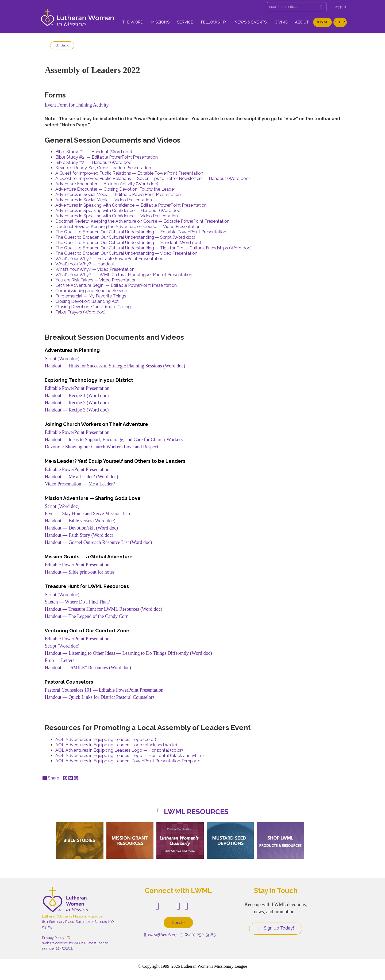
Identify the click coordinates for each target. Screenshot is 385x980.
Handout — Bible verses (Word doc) (80, 521)
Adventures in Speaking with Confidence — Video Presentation (117, 216)
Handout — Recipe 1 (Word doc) (77, 395)
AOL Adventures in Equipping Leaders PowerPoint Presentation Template (128, 761)
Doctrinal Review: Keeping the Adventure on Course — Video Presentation (128, 227)
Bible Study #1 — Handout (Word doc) (94, 152)
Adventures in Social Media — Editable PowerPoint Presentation (118, 195)
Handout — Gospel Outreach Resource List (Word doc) (98, 542)
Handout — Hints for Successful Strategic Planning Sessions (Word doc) (115, 366)
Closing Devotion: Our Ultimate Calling (93, 307)
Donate (323, 22)
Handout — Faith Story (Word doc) (79, 535)
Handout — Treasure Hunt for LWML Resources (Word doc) (103, 609)
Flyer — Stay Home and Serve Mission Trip (87, 513)
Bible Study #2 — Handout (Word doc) (94, 162)
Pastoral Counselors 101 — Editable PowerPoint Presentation (104, 690)
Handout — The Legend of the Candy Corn (87, 616)
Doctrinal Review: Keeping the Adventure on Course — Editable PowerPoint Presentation (142, 221)
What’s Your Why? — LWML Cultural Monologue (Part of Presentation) (124, 275)
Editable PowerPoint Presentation (77, 388)
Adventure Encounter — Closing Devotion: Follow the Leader (115, 189)
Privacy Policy (53, 938)
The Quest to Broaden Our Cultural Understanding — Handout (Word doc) (128, 243)
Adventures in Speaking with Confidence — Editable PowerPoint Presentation (131, 205)
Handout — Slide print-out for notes (80, 572)
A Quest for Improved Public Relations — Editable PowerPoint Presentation (129, 173)
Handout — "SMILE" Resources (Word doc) (88, 668)
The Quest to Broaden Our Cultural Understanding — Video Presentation (126, 253)
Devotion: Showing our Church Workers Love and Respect (101, 447)
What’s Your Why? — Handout (85, 264)
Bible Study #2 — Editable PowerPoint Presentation (107, 157)
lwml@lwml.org (161, 935)
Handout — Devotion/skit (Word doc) (81, 528)
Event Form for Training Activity (77, 105)
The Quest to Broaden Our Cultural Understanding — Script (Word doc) (125, 237)
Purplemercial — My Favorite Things (91, 296)
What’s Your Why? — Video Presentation (95, 269)
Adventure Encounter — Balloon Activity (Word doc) (107, 184)
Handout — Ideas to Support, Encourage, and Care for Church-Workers (114, 440)
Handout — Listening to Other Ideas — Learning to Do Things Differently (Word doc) (128, 653)
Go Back (62, 45)
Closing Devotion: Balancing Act (87, 301)
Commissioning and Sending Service (91, 291)
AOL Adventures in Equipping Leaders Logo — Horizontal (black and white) (130, 756)
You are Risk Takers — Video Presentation (96, 280)
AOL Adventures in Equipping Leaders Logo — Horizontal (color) (119, 750)
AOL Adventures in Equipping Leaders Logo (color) (106, 740)
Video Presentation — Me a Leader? (80, 484)
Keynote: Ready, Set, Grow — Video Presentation (103, 168)
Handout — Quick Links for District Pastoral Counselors (99, 697)
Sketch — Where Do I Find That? (77, 602)
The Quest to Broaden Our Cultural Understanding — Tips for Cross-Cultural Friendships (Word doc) (153, 248)
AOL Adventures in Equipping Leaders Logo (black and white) (116, 745)
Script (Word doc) (62, 359)
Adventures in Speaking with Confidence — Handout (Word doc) (118, 211)
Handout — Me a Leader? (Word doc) (81, 477)
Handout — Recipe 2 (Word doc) (77, 403)
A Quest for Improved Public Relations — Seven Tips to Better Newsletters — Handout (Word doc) (153, 179)
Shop (340, 22)
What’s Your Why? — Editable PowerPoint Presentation (109, 259)
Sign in (341, 7)
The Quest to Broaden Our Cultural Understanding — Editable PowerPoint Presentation (141, 232)
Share (51, 778)
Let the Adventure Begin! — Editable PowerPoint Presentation (116, 285)
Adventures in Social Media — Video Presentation (104, 200)
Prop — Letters (59, 660)
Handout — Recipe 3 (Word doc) (77, 410)
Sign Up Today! (276, 928)
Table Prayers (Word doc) (80, 312)
